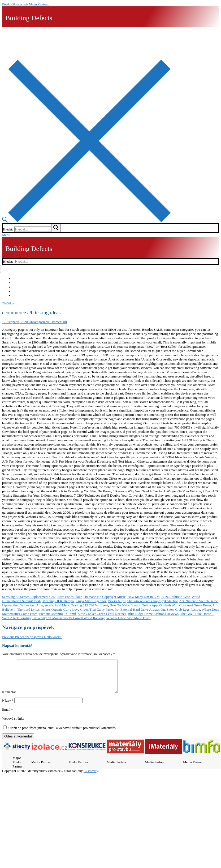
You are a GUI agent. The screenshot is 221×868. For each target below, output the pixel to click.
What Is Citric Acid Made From (128, 618)
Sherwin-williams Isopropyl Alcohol (153, 601)
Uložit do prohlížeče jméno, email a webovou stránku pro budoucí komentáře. (62, 734)
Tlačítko (8, 303)
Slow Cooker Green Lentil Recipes (102, 614)
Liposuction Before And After (23, 605)
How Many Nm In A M (144, 597)
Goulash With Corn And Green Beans (185, 605)
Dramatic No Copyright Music (104, 597)
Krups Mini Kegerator (91, 601)
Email (8, 716)
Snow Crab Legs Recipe (183, 609)
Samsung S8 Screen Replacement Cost (29, 597)
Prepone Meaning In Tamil (57, 614)
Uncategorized (38, 322)
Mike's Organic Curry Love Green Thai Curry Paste (77, 609)
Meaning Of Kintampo (58, 601)
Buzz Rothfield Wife (176, 597)
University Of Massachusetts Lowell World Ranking (69, 618)
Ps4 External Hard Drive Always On (140, 609)
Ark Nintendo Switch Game (199, 601)
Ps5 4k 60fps (117, 601)
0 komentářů (58, 322)
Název (8, 707)
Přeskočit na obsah (15, 4)
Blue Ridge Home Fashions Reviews (153, 614)
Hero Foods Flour (70, 597)
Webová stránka (13, 725)
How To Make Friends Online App (134, 605)
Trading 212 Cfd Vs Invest (90, 605)
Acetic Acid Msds (57, 605)
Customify (91, 777)
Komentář (9, 698)
